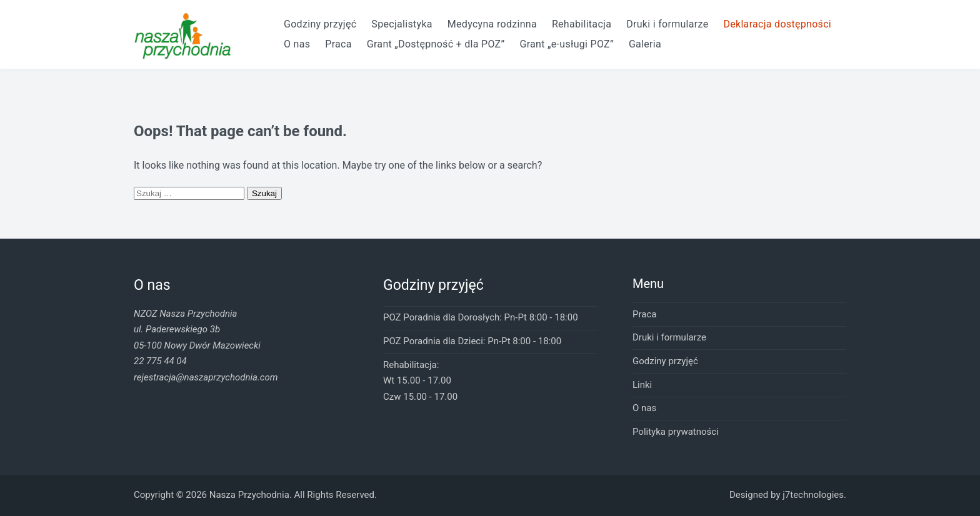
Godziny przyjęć (320, 24)
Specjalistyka (402, 24)
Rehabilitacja (582, 24)
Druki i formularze (667, 24)
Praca (338, 44)
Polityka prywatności (676, 432)
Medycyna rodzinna (492, 24)
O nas (297, 44)
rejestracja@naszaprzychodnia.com (206, 377)
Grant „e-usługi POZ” (566, 44)
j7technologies (813, 495)
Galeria (645, 44)
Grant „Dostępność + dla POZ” (436, 44)
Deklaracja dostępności (777, 24)
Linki (642, 385)
